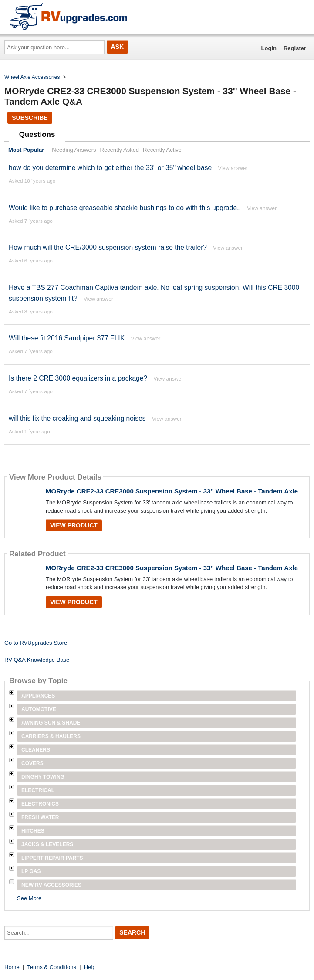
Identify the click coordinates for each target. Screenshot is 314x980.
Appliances (38, 696)
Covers (32, 763)
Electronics (40, 804)
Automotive (39, 709)
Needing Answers (74, 150)
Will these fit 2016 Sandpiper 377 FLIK (67, 338)
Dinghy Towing (43, 777)
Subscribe (30, 118)
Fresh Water (40, 817)
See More (29, 898)
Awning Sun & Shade (51, 723)
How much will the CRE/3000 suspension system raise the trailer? (108, 247)
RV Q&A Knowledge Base (37, 660)
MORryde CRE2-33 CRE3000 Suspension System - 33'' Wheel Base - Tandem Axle (172, 491)
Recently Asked (120, 150)
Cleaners (36, 750)
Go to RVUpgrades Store (36, 643)
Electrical (38, 790)
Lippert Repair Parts (52, 858)
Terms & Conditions (52, 967)
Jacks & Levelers (47, 844)
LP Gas (31, 871)
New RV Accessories (51, 885)
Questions (37, 134)
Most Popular (26, 150)
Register (295, 48)
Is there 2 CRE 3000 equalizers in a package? (78, 378)
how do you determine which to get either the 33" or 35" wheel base (110, 168)
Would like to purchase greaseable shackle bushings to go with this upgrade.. (125, 208)
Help (90, 967)
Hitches (33, 831)
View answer (233, 168)
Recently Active (162, 150)
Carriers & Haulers (51, 736)
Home (12, 967)
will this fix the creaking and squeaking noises (77, 418)
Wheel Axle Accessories (32, 77)
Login (269, 48)
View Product (74, 525)
